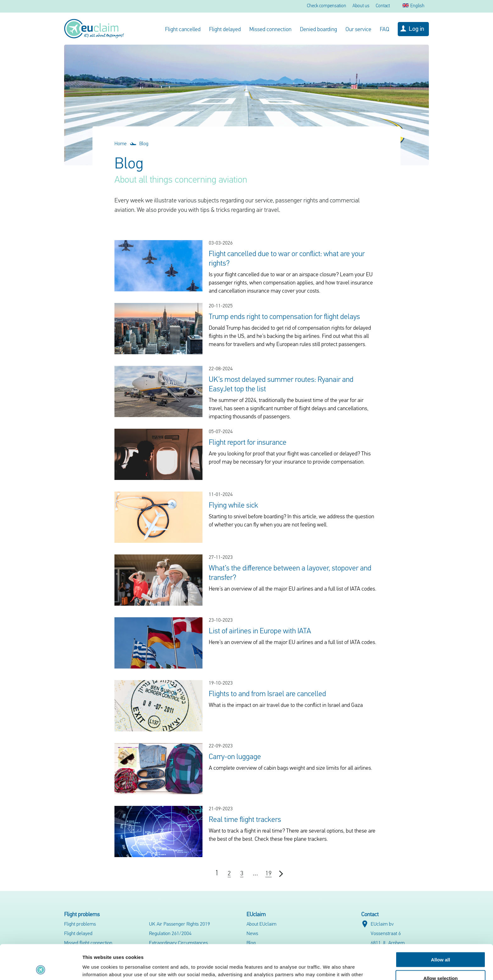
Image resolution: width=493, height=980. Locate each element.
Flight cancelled (183, 30)
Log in (416, 29)
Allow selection (440, 943)
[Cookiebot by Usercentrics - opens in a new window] (41, 968)
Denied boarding (319, 30)
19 (269, 874)
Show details (330, 968)
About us (361, 6)
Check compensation (327, 6)
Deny (441, 962)
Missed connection (270, 30)
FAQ (385, 30)
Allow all (441, 925)
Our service (358, 30)
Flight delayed (225, 30)
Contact (383, 6)
